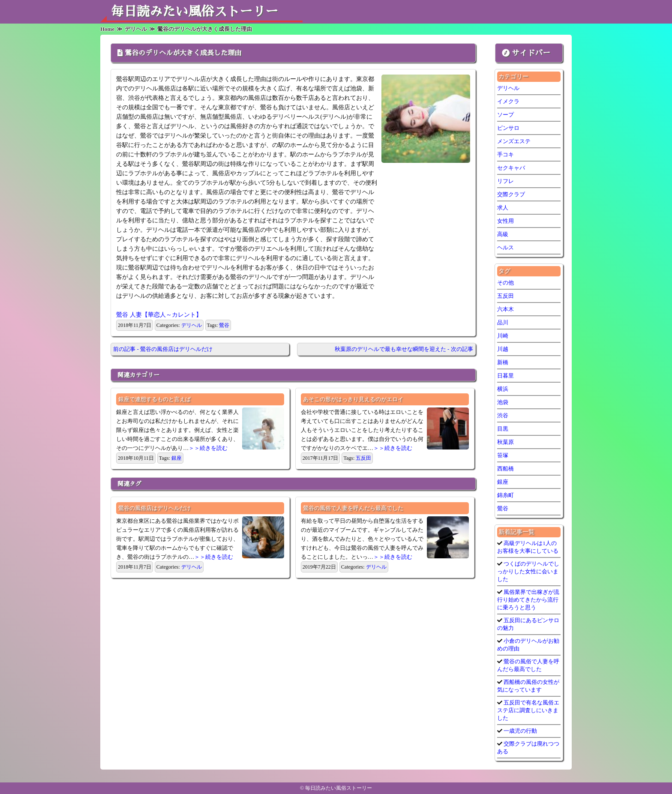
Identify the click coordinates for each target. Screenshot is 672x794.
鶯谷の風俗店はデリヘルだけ (154, 508)
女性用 (505, 221)
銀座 (177, 458)
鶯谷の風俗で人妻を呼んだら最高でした (353, 508)
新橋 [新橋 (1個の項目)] (503, 362)
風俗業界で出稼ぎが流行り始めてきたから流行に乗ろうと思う (528, 600)
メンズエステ (514, 141)
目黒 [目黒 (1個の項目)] (503, 429)
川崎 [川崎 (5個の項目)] (503, 336)
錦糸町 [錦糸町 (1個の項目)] (505, 495)
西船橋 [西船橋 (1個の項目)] (505, 469)
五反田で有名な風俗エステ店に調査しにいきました (528, 710)
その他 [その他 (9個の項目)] (505, 283)
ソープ (505, 115)
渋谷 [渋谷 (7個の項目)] (503, 415)
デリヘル (192, 325)
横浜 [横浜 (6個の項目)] (503, 389)
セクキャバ (511, 168)
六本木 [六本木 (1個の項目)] (505, 309)
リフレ (505, 181)
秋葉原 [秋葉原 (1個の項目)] (505, 442)
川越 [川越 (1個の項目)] (503, 349)
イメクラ (508, 101)
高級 (503, 234)
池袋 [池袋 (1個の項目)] (503, 402)
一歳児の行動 (520, 731)
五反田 (363, 458)
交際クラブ (511, 194)
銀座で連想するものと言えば (154, 399)
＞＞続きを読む (208, 448)
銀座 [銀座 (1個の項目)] (503, 482)
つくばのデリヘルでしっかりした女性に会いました (528, 571)
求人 (503, 208)
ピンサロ (508, 128)
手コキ (505, 154)
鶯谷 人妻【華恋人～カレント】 (159, 315)
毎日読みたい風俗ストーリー (195, 12)
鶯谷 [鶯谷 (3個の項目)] (503, 508)
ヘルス (505, 247)
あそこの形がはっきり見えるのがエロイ (353, 399)
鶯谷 (224, 325)
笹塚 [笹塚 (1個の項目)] (503, 455)
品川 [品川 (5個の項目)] (503, 322)
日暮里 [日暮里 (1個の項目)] (505, 376)
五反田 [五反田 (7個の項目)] (505, 296)
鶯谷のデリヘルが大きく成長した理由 (183, 53)
